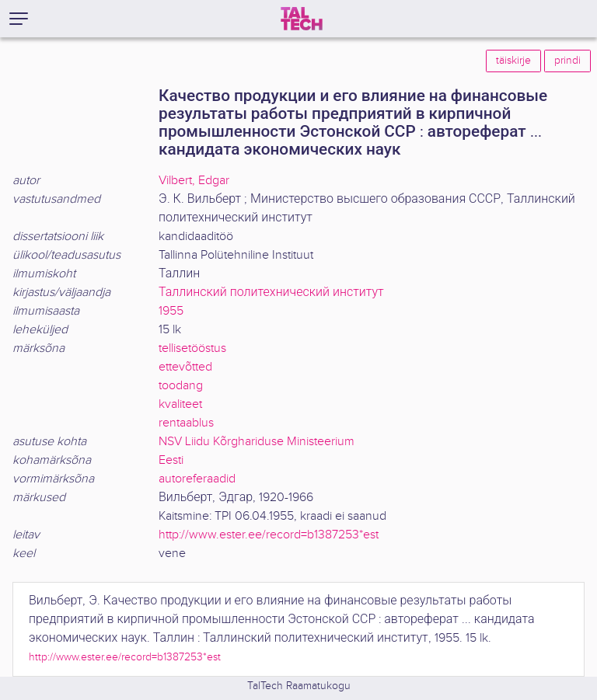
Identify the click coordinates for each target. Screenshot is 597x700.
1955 (171, 311)
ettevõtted (185, 367)
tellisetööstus (192, 348)
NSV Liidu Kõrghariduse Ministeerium (257, 442)
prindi (567, 61)
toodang (181, 386)
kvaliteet (180, 404)
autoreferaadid (197, 479)
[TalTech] (302, 19)
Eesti (171, 460)
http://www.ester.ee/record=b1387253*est (269, 535)
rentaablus (186, 423)
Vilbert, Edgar (194, 181)
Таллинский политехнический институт (271, 293)
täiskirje (513, 61)
